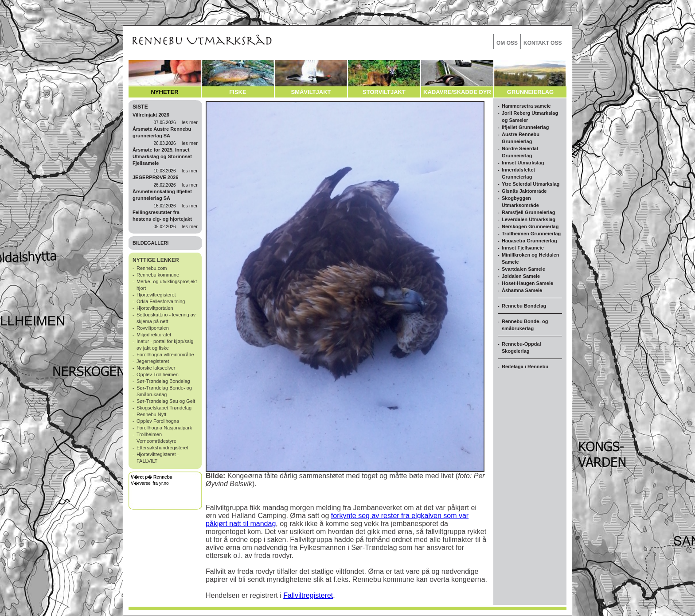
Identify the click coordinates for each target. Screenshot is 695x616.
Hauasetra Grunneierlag (529, 241)
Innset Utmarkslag (523, 163)
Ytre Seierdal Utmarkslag (531, 184)
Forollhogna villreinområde (165, 355)
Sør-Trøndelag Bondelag (163, 381)
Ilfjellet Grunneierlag (525, 127)
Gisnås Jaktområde (524, 191)
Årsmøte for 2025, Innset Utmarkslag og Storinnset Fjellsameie (162, 156)
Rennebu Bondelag (524, 306)
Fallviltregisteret (308, 595)
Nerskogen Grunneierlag (530, 226)
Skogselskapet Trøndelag (164, 408)
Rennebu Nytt (151, 414)
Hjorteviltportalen (155, 308)
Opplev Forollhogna (158, 421)
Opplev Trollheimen (158, 374)
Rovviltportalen (153, 328)
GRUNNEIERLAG (530, 92)
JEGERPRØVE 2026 (155, 177)
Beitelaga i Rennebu (525, 366)
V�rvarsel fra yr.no (150, 483)
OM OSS (507, 43)
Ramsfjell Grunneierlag (528, 212)
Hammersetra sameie (526, 106)
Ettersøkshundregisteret (162, 448)
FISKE (238, 92)
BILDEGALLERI (150, 243)
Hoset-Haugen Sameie (527, 283)
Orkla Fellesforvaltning (161, 301)
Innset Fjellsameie (523, 248)
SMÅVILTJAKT (311, 92)
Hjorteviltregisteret (156, 295)
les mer (190, 122)
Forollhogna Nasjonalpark (164, 428)
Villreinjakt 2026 (151, 115)
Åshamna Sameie (522, 290)
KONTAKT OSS (543, 43)
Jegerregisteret (153, 361)
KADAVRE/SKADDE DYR (457, 92)
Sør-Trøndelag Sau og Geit (166, 401)
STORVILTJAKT (384, 92)
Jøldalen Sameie (521, 276)
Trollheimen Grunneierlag (531, 234)
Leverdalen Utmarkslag (529, 219)
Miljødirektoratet (154, 335)
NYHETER (164, 92)
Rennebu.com (152, 268)
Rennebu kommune (158, 275)
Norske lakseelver (156, 368)
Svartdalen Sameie (523, 269)
